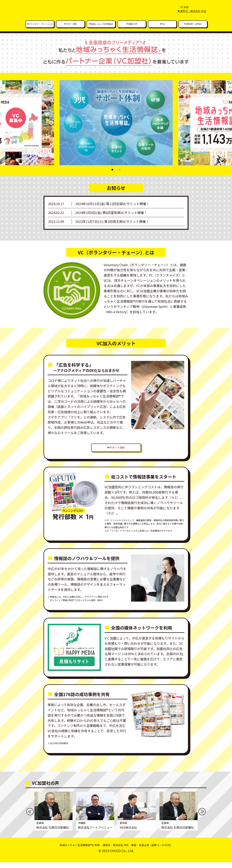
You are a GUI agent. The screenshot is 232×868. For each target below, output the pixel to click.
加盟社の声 (132, 29)
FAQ (162, 29)
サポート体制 (70, 29)
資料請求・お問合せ (193, 29)
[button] (112, 175)
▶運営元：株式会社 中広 (192, 16)
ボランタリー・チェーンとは (40, 29)
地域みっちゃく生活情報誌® (101, 29)
